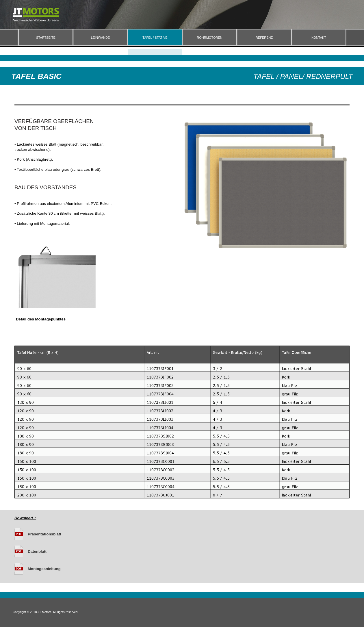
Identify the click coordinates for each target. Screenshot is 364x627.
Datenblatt (37, 551)
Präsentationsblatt (44, 534)
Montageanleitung (44, 569)
